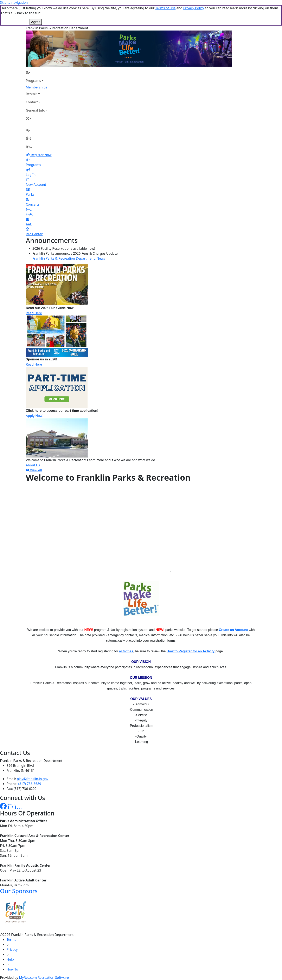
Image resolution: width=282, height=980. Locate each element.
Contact (32, 102)
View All (34, 470)
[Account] (37, 119)
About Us (33, 465)
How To (12, 969)
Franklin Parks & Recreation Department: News (69, 258)
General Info (36, 110)
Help (10, 959)
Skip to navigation (14, 2)
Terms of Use (165, 8)
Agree (36, 22)
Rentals (31, 94)
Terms (11, 940)
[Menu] (29, 147)
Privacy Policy (194, 8)
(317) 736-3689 (30, 784)
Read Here (34, 313)
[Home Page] (37, 72)
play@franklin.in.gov (33, 779)
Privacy (12, 949)
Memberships (36, 87)
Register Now (41, 155)
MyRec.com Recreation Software (44, 978)
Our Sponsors (19, 891)
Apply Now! (35, 416)
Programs (33, 81)
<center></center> (98, 530)
